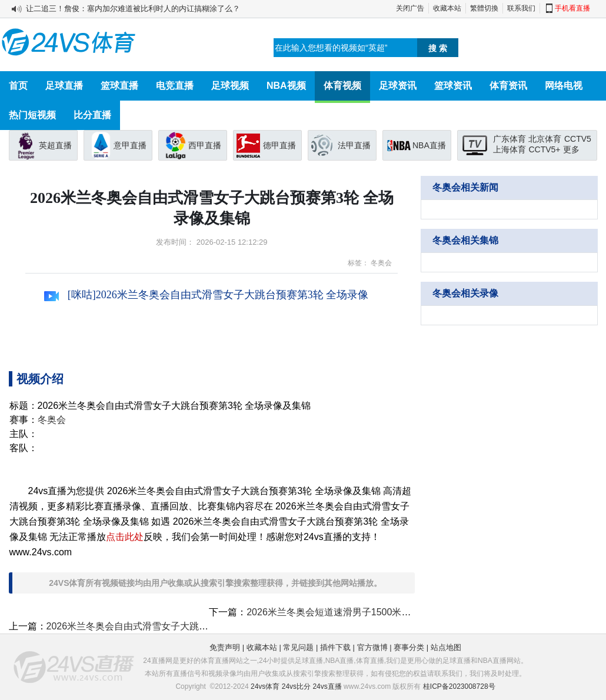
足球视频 (230, 86)
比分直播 (92, 115)
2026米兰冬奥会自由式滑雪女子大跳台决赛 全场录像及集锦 (171, 626)
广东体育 (510, 139)
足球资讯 (398, 86)
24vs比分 (296, 686)
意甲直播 (130, 145)
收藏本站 (447, 8)
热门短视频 (32, 115)
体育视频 (342, 86)
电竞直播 (175, 86)
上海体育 (510, 149)
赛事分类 (409, 647)
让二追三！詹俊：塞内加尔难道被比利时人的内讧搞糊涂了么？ (133, 9)
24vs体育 (265, 686)
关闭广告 (410, 8)
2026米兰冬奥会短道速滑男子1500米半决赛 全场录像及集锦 (372, 612)
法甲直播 (354, 145)
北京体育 (545, 139)
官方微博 (372, 647)
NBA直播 (429, 145)
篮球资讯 (453, 86)
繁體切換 (484, 8)
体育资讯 (508, 86)
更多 (571, 149)
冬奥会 (381, 263)
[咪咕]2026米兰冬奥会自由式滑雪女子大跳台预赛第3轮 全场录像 (206, 295)
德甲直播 (279, 145)
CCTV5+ (544, 149)
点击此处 (125, 537)
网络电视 (564, 86)
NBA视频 (286, 86)
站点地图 (446, 647)
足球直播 (64, 86)
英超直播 (55, 145)
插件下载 (335, 647)
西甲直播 (205, 145)
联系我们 (521, 8)
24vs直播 (327, 686)
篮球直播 (119, 86)
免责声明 (225, 647)
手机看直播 (572, 8)
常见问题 (298, 647)
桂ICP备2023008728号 (459, 686)
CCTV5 (578, 139)
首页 (18, 86)
